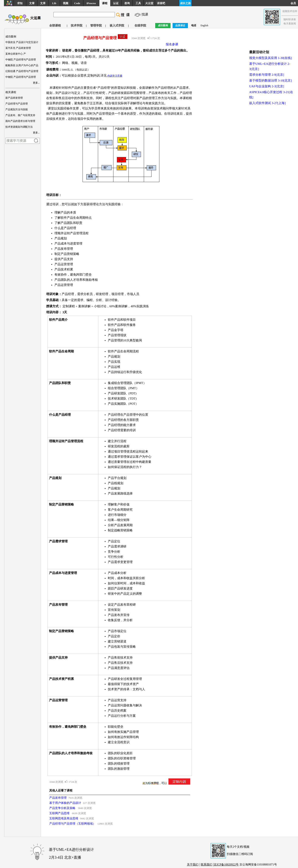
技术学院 (77, 26)
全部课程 (55, 26)
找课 (145, 14)
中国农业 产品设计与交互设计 (22, 42)
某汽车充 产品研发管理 (18, 48)
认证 (116, 3)
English (204, 25)
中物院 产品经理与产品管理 (21, 60)
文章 (32, 3)
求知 (20, 3)
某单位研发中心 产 (16, 54)
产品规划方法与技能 (17, 109)
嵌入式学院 (117, 26)
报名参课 (172, 44)
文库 (43, 3)
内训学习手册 (115, 76)
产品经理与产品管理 (17, 104)
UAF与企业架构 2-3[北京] (267, 86)
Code (77, 3)
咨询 (127, 3)
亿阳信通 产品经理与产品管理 (22, 71)
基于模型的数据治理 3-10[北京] (270, 80)
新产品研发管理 (14, 98)
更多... (36, 83)
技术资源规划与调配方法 (19, 127)
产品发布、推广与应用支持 (20, 115)
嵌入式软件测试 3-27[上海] (267, 103)
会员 (294, 3)
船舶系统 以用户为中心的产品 (22, 65)
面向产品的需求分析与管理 (20, 121)
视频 (66, 3)
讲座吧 (161, 3)
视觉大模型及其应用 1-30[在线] (270, 58)
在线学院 (140, 26)
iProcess (91, 3)
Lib (54, 3)
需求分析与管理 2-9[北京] (267, 75)
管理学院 (96, 26)
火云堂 (149, 3)
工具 (138, 3)
